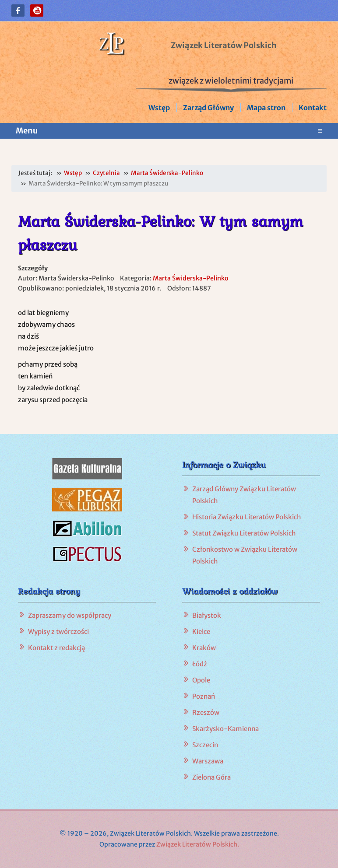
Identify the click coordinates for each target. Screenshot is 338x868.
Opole (201, 680)
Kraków (204, 648)
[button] (18, 10)
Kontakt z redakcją (56, 648)
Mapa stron (266, 108)
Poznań (204, 696)
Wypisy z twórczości (58, 632)
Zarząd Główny (208, 108)
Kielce (201, 632)
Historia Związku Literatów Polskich (247, 517)
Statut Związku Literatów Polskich (244, 533)
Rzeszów (206, 712)
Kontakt (313, 108)
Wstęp (159, 108)
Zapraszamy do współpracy (70, 615)
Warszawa (208, 761)
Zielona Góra (211, 777)
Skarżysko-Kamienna (225, 729)
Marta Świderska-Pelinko (191, 278)
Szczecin (205, 745)
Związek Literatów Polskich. (198, 844)
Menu (169, 131)
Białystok (207, 615)
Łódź (200, 664)
